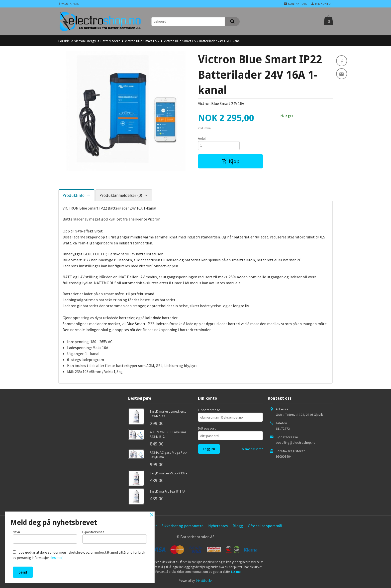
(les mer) (57, 558)
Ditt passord (207, 428)
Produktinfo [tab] (74, 195)
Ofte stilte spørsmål (265, 526)
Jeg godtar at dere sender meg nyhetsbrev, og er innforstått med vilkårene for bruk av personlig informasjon (79, 555)
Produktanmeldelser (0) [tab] (121, 195)
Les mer (236, 572)
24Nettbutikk (204, 581)
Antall (202, 138)
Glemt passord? (252, 449)
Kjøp (230, 161)
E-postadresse (209, 410)
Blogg (238, 526)
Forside (64, 41)
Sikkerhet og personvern (183, 526)
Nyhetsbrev (218, 526)
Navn (45, 537)
